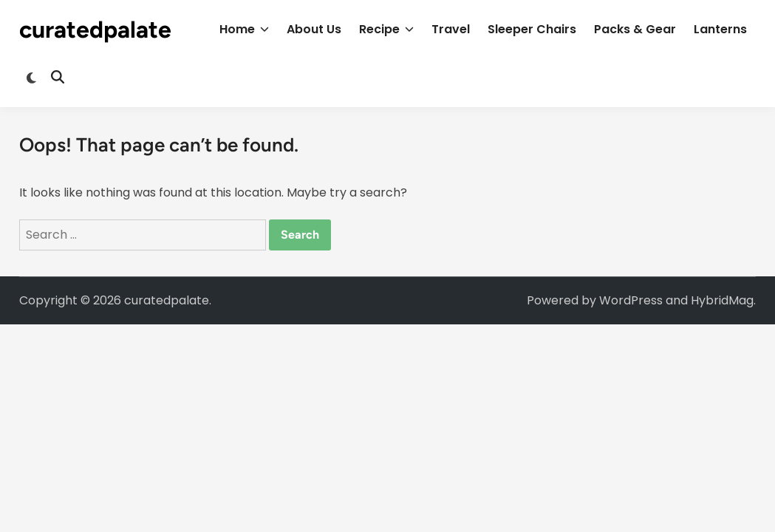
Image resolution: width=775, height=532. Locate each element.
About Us (314, 29)
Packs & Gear (635, 29)
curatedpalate (95, 30)
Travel (451, 29)
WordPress (631, 300)
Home (244, 30)
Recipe (386, 30)
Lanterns (720, 29)
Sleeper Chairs (532, 29)
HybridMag (722, 300)
